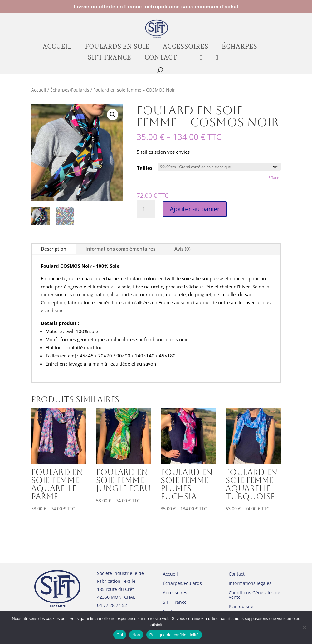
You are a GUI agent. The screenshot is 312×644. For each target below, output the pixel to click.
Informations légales (250, 584)
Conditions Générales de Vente (254, 595)
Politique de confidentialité (174, 635)
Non (136, 635)
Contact (161, 58)
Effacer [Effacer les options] (275, 178)
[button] (113, 115)
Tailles (145, 168)
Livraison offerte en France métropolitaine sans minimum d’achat (156, 7)
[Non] (304, 627)
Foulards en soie (117, 47)
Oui (120, 635)
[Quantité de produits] (146, 209)
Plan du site (241, 607)
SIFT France (109, 58)
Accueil (57, 47)
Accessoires (185, 47)
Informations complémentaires (120, 249)
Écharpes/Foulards (70, 90)
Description (54, 249)
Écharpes (239, 47)
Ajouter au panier (195, 209)
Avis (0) (183, 249)
